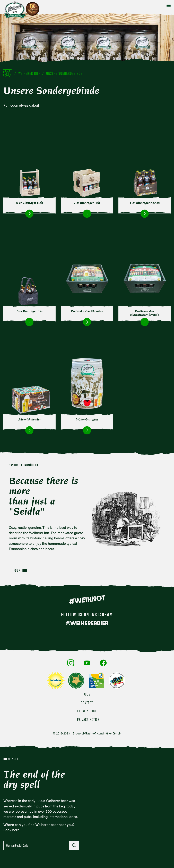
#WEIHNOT (87, 600)
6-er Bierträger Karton (145, 203)
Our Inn (21, 570)
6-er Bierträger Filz (29, 311)
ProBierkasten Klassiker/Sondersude (145, 313)
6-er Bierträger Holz (29, 203)
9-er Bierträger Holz (87, 203)
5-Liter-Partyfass (87, 419)
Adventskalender (29, 419)
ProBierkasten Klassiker (87, 311)
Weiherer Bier (30, 73)
